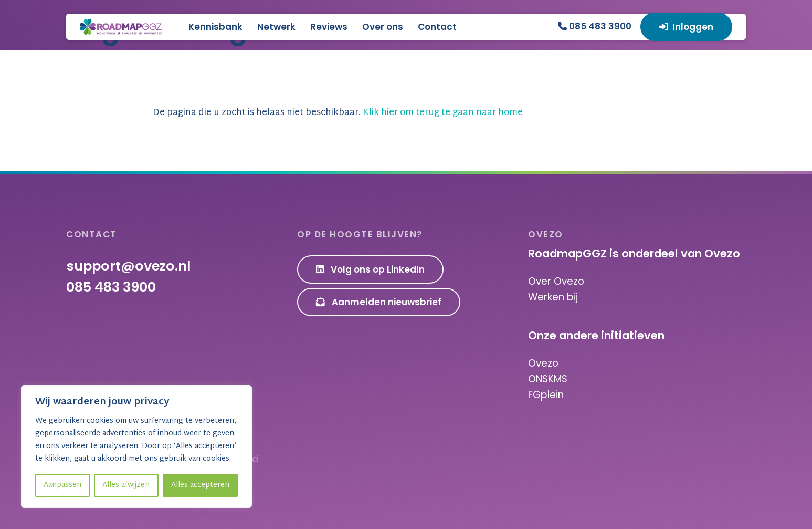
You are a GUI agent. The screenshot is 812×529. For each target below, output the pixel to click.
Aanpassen (62, 485)
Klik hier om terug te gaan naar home (443, 113)
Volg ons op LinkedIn (370, 269)
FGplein (546, 395)
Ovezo (543, 363)
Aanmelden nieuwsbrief (379, 302)
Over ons (430, 35)
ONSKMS (548, 379)
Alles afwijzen (126, 485)
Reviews (376, 35)
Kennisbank (263, 35)
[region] (136, 447)
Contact (484, 35)
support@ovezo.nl (128, 266)
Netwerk (324, 35)
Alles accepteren (200, 485)
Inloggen (687, 35)
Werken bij (553, 297)
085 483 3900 (595, 34)
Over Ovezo (556, 281)
